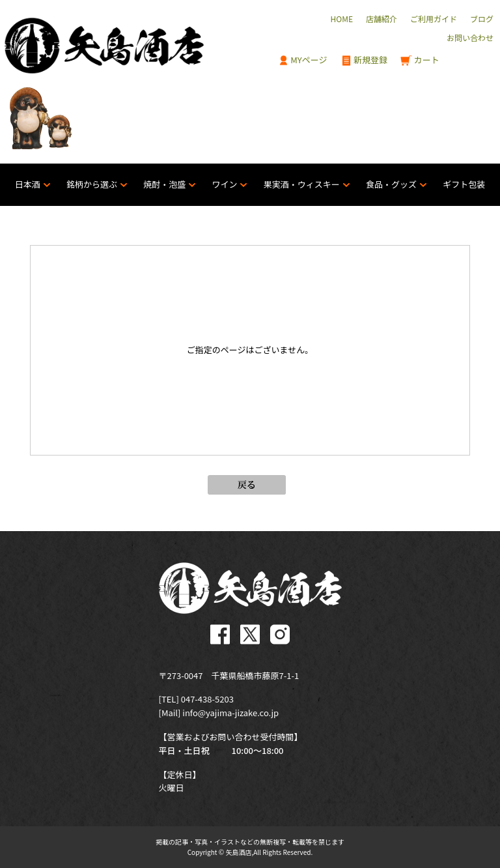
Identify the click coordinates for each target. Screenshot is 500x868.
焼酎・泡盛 (164, 184)
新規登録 (364, 60)
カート (420, 60)
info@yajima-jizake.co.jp (230, 713)
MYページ (303, 60)
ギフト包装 (464, 184)
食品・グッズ (391, 184)
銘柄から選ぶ (92, 184)
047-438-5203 (207, 699)
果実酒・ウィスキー (302, 184)
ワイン (224, 184)
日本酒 (28, 184)
